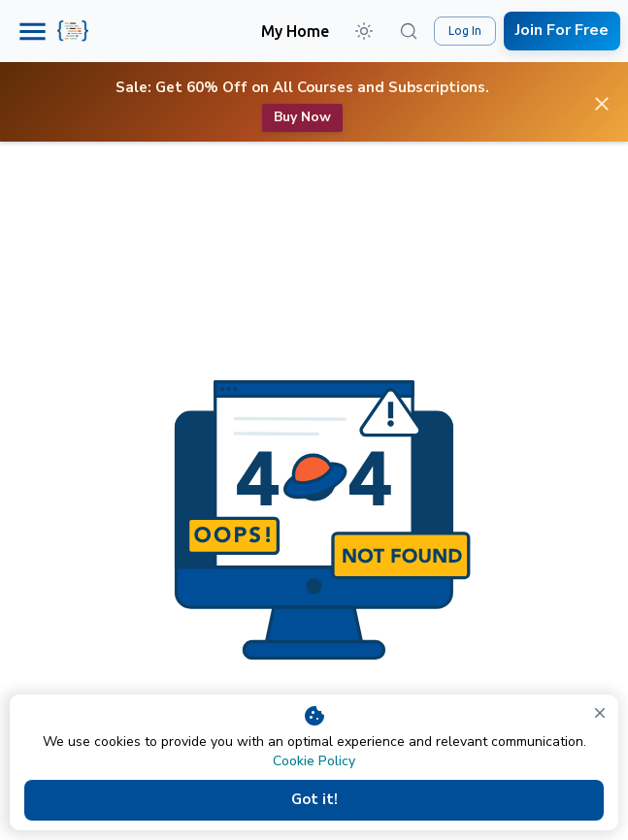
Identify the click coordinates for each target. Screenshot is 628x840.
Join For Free (562, 31)
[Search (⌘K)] (409, 31)
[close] (600, 713)
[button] (364, 31)
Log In (465, 31)
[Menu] (33, 32)
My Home (295, 31)
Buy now (302, 118)
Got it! (314, 800)
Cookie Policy (314, 761)
